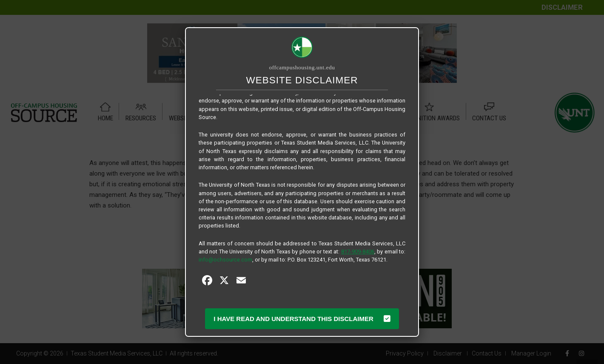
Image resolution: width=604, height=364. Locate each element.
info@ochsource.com (225, 260)
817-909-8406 (358, 252)
